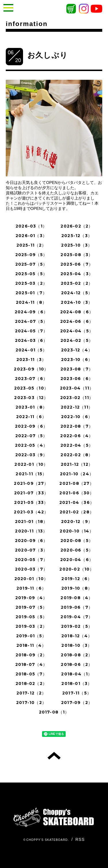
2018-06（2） (77, 664)
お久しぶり (48, 55)
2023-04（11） (77, 388)
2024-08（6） (77, 312)
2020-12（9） (77, 521)
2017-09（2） (77, 703)
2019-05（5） (31, 617)
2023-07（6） (31, 379)
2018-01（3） (77, 683)
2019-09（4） (31, 598)
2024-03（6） (31, 340)
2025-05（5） (31, 274)
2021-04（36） (77, 502)
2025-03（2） (31, 283)
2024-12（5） (77, 293)
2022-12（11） (77, 407)
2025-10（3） (77, 245)
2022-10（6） (77, 417)
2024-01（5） (31, 350)
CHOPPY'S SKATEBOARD (47, 840)
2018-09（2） (31, 655)
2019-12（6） (77, 579)
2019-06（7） (77, 607)
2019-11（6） (31, 588)
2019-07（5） (31, 607)
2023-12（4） (77, 350)
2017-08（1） (54, 712)
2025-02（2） (77, 283)
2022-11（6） (31, 417)
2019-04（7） (77, 617)
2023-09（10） (31, 369)
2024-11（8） (31, 302)
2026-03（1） (31, 226)
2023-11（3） (31, 360)
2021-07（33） (31, 493)
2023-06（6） (77, 379)
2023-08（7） (77, 369)
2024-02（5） (77, 340)
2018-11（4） (31, 645)
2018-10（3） (77, 645)
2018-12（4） (77, 636)
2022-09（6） (31, 426)
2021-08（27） (77, 483)
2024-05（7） (31, 331)
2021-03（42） (31, 512)
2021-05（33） (31, 502)
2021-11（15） (31, 474)
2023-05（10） (31, 388)
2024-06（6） (77, 321)
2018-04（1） (77, 674)
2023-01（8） (31, 407)
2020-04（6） (77, 560)
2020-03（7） (31, 569)
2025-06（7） (77, 264)
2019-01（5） (31, 636)
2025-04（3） (77, 274)
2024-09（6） (31, 312)
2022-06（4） (77, 436)
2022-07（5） (31, 436)
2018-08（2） (77, 655)
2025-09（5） (31, 255)
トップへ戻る (54, 756)
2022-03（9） (31, 455)
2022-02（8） (77, 455)
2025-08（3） (77, 255)
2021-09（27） (31, 483)
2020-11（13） (31, 531)
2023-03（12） (31, 398)
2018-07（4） (31, 664)
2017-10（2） (31, 703)
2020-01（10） (31, 579)
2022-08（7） (77, 426)
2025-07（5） (31, 264)
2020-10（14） (77, 531)
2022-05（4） (31, 445)
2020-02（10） (77, 569)
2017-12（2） (31, 693)
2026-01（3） (31, 236)
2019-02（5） (77, 626)
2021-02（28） (77, 512)
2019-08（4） (77, 598)
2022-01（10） (31, 464)
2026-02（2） (77, 226)
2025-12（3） (77, 236)
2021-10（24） (77, 474)
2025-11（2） (31, 245)
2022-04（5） (77, 445)
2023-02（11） (77, 398)
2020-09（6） (31, 541)
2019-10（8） (77, 588)
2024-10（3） (77, 302)
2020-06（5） (77, 550)
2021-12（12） (77, 464)
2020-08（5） (77, 541)
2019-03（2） (31, 626)
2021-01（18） (31, 521)
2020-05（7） (31, 560)
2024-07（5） (31, 321)
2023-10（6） (77, 360)
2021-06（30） (77, 493)
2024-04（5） (77, 331)
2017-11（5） (77, 693)
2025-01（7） (31, 293)
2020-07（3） (31, 550)
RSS (80, 839)
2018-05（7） (31, 674)
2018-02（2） (31, 683)
